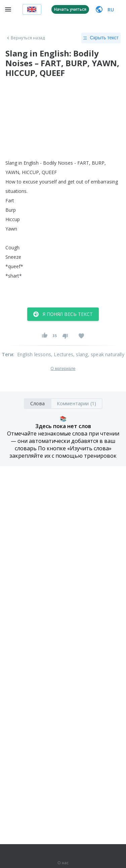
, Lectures (62, 354)
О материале (63, 369)
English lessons (34, 354)
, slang (80, 354)
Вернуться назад (25, 38)
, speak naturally (106, 354)
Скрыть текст (101, 38)
